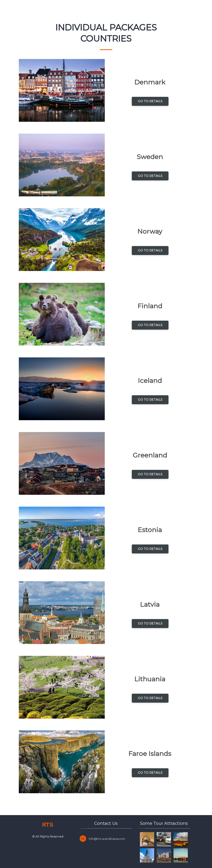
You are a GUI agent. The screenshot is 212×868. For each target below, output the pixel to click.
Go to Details (150, 101)
